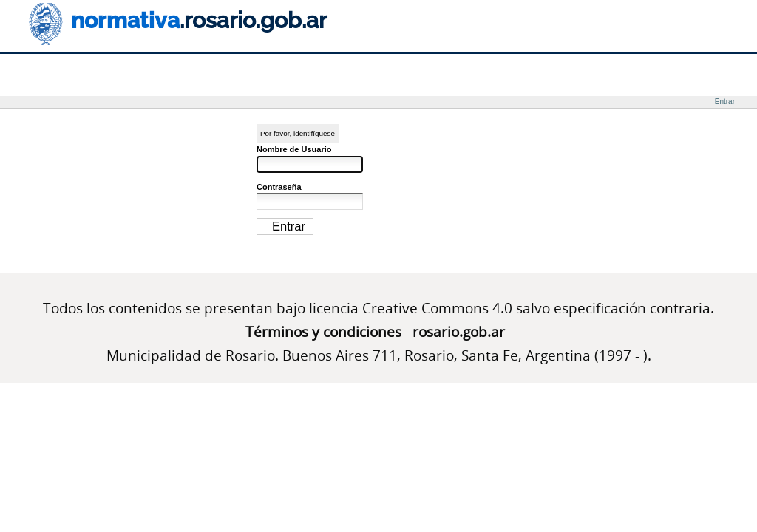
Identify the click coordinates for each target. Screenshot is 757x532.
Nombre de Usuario (294, 149)
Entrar (725, 102)
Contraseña (279, 187)
